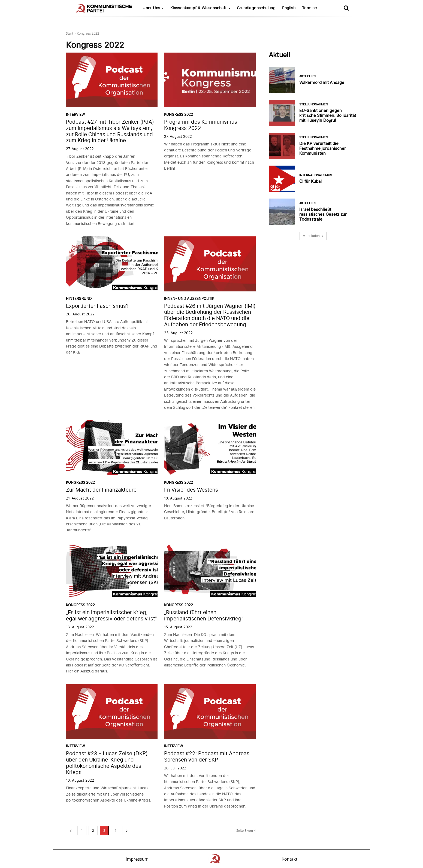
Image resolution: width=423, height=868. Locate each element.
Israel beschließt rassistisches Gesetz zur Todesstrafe (323, 214)
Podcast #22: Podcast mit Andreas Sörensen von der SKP (207, 757)
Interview (75, 115)
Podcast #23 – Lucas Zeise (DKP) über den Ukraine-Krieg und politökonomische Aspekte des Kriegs (107, 763)
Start (70, 33)
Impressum (137, 859)
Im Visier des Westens (191, 490)
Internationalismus (316, 175)
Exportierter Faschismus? (97, 306)
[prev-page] (71, 831)
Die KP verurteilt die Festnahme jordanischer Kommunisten (323, 148)
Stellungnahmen (314, 104)
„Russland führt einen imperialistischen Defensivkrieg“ (204, 616)
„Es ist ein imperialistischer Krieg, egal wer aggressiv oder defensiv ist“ (111, 616)
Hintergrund (79, 299)
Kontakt (289, 859)
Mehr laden (313, 236)
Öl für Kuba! (310, 181)
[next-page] (127, 831)
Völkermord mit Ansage (322, 82)
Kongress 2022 (179, 115)
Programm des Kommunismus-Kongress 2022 (202, 125)
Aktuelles (308, 76)
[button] (346, 8)
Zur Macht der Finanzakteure (101, 490)
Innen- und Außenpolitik (189, 299)
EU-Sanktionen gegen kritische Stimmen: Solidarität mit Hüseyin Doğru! (328, 115)
